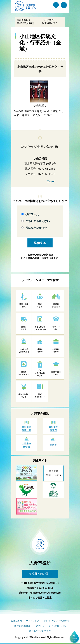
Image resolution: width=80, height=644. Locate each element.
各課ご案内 (16, 621)
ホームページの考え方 (40, 631)
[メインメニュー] (64, 5)
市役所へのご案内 (40, 574)
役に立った (32, 214)
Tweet (51, 181)
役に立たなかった (36, 228)
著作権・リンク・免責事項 (56, 621)
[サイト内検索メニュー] (56, 5)
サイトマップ (32, 621)
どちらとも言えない (38, 221)
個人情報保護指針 (23, 626)
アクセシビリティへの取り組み (51, 626)
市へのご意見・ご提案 (40, 598)
